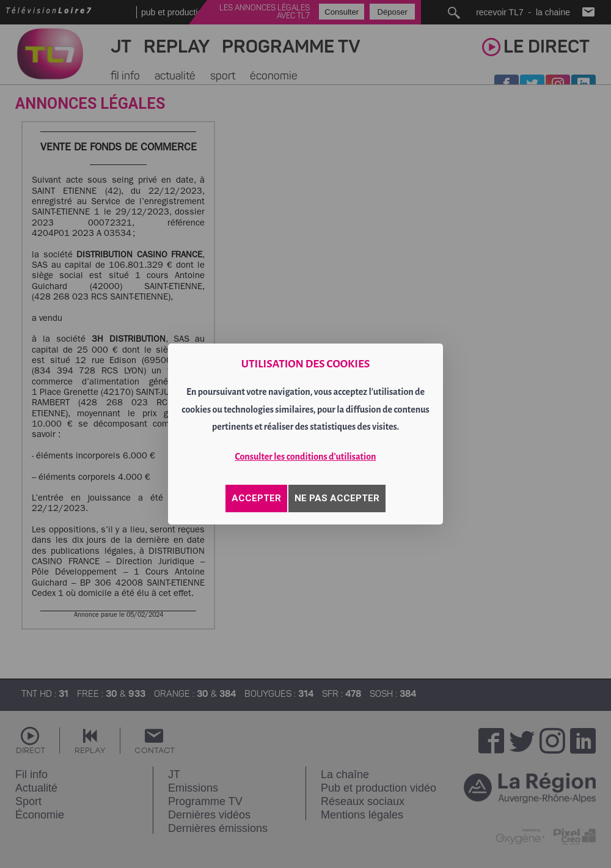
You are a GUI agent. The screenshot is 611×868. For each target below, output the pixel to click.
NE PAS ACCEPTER (337, 498)
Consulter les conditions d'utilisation (306, 457)
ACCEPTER (256, 498)
